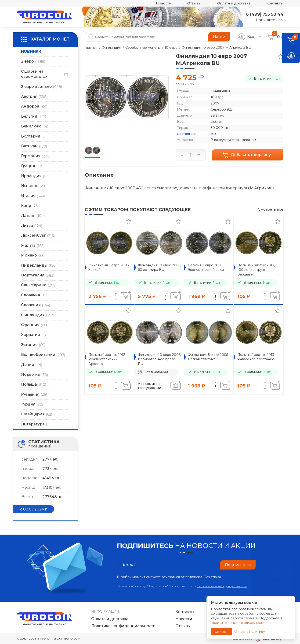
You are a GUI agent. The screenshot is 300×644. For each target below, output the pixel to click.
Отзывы (191, 3)
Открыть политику (250, 632)
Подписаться (238, 564)
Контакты (274, 3)
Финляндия (111, 48)
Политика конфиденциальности (123, 626)
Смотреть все (271, 209)
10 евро (171, 48)
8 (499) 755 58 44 (264, 14)
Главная (91, 48)
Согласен (221, 632)
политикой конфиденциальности (222, 586)
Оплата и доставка (232, 3)
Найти (219, 37)
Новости (159, 3)
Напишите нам (270, 20)
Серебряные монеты (143, 48)
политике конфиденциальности (238, 623)
